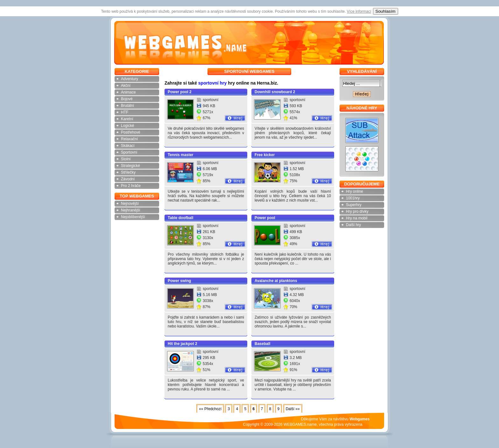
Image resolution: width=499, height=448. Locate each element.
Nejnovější (130, 203)
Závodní (128, 179)
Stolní (126, 159)
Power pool (265, 218)
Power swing (179, 281)
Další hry (353, 225)
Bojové (127, 99)
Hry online (355, 191)
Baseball (262, 344)
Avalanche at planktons (276, 281)
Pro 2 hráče (131, 186)
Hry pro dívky (357, 211)
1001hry (353, 198)
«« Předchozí (210, 409)
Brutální (127, 106)
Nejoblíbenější (133, 217)
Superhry (354, 205)
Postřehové (131, 132)
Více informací (359, 11)
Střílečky (128, 172)
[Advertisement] (81, 164)
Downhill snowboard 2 (275, 92)
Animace (128, 92)
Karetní (127, 119)
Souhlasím (386, 11)
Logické (127, 126)
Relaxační (129, 139)
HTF (125, 112)
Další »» (293, 409)
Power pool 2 (180, 92)
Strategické (130, 166)
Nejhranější (131, 210)
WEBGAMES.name (300, 424)
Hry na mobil (357, 218)
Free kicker (265, 155)
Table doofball (180, 218)
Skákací (128, 146)
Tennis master (180, 155)
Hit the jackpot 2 (183, 344)
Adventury (130, 79)
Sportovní (129, 152)
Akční (126, 86)
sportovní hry (212, 83)
